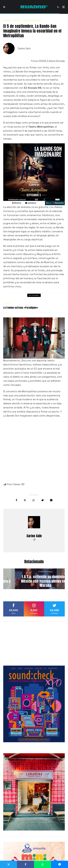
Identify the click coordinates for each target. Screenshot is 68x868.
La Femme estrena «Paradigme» (21, 308)
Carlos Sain (24, 48)
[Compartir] (16, 500)
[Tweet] (25, 500)
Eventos (7, 20)
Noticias (16, 20)
